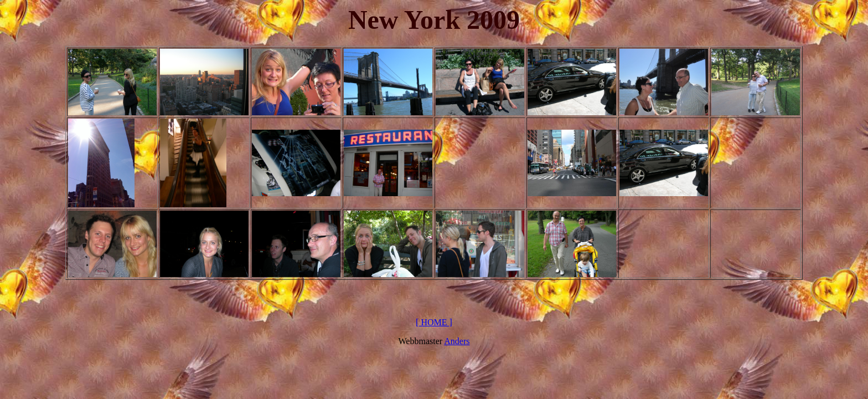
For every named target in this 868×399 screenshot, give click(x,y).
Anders (457, 341)
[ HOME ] (434, 322)
